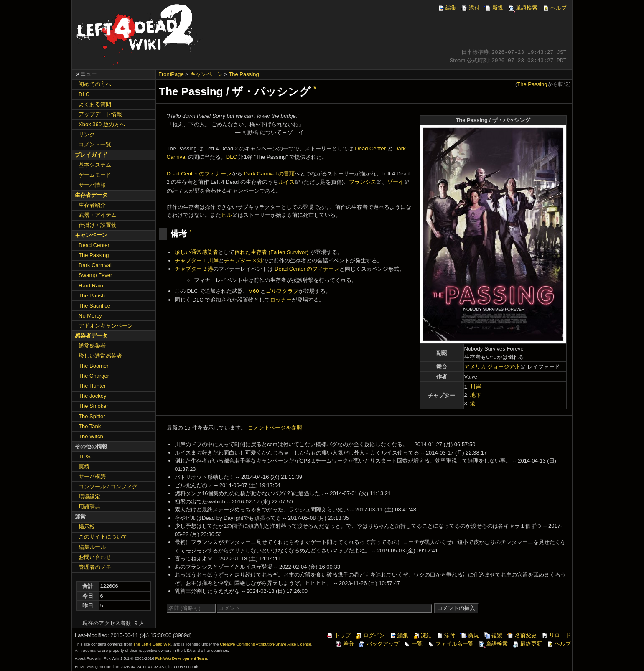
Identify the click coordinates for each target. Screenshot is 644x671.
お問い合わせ (95, 557)
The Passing (244, 74)
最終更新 (527, 644)
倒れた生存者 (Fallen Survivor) (271, 252)
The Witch (91, 436)
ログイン (370, 635)
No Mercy (90, 316)
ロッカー (281, 300)
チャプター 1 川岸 (197, 261)
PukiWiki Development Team (181, 658)
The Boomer (94, 366)
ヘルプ (554, 8)
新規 (494, 8)
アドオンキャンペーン (106, 326)
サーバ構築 (92, 477)
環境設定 (89, 497)
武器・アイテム (98, 215)
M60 (253, 291)
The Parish (92, 296)
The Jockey (92, 396)
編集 (447, 8)
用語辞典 (89, 507)
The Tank (90, 426)
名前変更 (522, 635)
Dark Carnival (95, 265)
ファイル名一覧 (450, 644)
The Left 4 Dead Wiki (152, 644)
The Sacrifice (94, 306)
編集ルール (92, 547)
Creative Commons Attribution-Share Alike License (265, 644)
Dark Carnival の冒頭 (269, 174)
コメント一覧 (95, 144)
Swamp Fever (95, 275)
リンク (87, 134)
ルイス (286, 182)
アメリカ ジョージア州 (492, 367)
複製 (493, 635)
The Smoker (93, 406)
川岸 (476, 387)
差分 (344, 644)
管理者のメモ (95, 567)
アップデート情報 (100, 114)
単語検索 (522, 8)
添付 (470, 8)
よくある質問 (95, 104)
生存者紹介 (92, 205)
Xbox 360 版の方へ (102, 124)
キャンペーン (206, 74)
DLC (232, 157)
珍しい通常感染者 (196, 252)
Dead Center (370, 149)
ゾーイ (396, 182)
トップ (338, 635)
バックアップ (379, 644)
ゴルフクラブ (282, 291)
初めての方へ (95, 84)
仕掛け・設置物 (98, 225)
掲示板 (87, 527)
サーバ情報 (92, 185)
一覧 (413, 644)
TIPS (85, 456)
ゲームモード (95, 175)
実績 (84, 466)
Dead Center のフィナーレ (199, 174)
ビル (227, 215)
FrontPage (171, 74)
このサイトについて (103, 537)
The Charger (94, 376)
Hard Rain (91, 286)
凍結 (422, 635)
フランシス (363, 182)
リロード (556, 635)
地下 (476, 395)
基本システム (95, 165)
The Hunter (92, 386)
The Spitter (92, 416)
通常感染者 (92, 346)
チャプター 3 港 (243, 261)
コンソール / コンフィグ (108, 487)
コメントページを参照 (275, 428)
